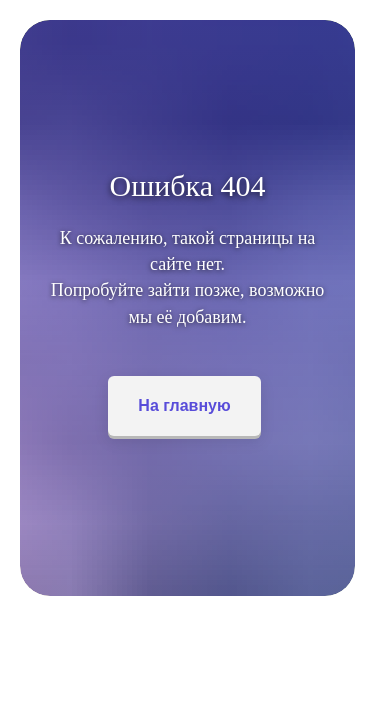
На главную (184, 405)
